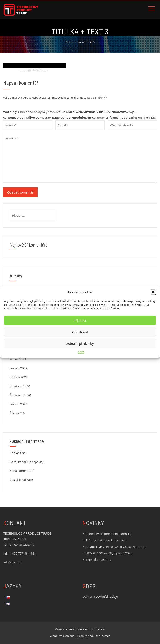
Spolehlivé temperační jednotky (108, 534)
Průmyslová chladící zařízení (106, 540)
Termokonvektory (99, 560)
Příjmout (80, 320)
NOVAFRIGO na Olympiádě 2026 (109, 553)
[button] (153, 292)
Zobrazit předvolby (80, 343)
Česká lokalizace (21, 480)
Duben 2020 (18, 404)
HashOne (83, 636)
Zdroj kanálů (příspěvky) (27, 462)
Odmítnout (80, 332)
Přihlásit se (17, 453)
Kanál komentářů (22, 471)
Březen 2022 (19, 377)
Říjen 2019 (17, 413)
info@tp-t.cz (12, 562)
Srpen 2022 (18, 359)
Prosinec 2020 (20, 386)
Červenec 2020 (20, 395)
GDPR (81, 352)
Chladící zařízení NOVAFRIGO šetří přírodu (116, 547)
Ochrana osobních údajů (100, 596)
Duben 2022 (18, 368)
